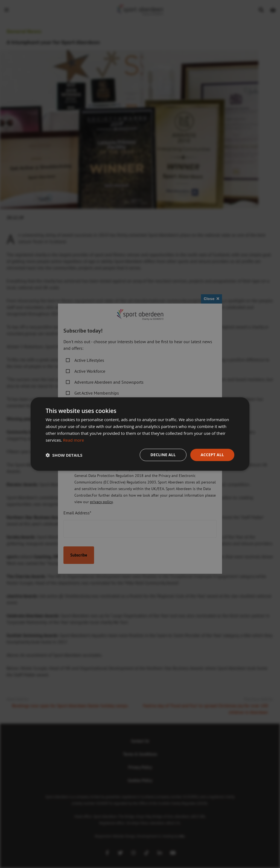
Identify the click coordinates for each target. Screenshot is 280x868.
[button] (64, 455)
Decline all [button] (163, 455)
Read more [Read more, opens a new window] (74, 440)
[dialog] (140, 434)
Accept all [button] (212, 455)
